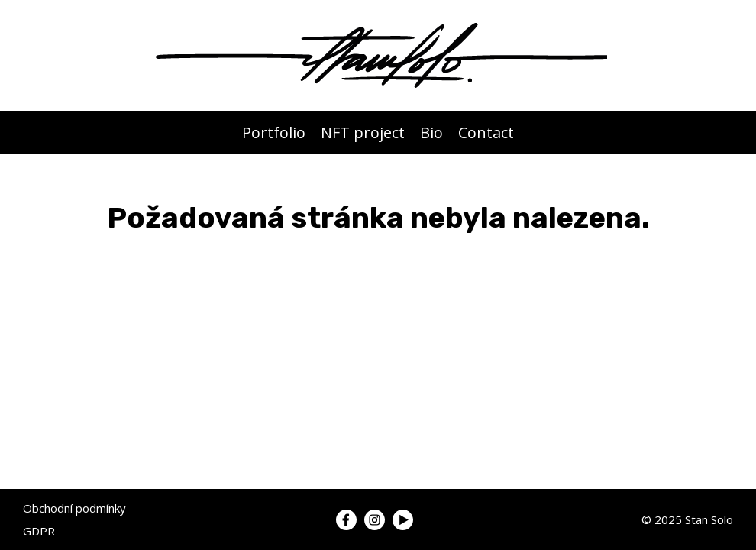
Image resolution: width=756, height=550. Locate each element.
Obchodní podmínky (74, 508)
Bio (431, 133)
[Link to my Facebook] (346, 520)
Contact (486, 133)
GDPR (39, 531)
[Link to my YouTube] (403, 520)
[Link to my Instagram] (375, 520)
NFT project (363, 133)
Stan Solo (709, 519)
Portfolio (274, 133)
